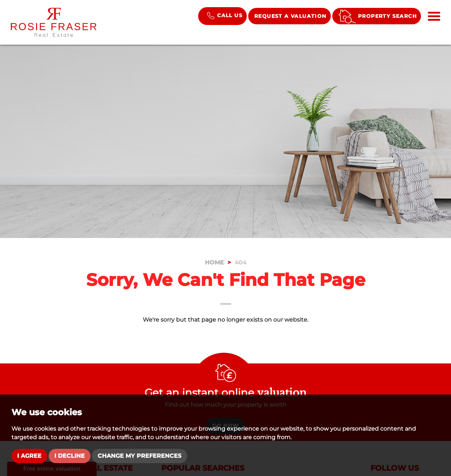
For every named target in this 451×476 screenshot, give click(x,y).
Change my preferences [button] (139, 456)
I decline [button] (70, 456)
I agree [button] (29, 456)
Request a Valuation (290, 16)
